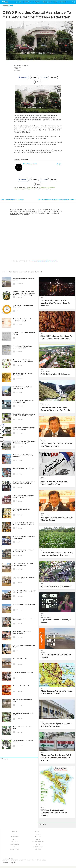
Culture (43, 479)
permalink (47, 189)
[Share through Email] (38, 82)
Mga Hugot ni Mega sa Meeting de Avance (57, 621)
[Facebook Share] (23, 78)
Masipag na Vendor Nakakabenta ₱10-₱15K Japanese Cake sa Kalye (24, 524)
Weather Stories (45, 372)
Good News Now (50, 187)
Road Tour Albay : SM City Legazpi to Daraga (24, 646)
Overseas (37, 2)
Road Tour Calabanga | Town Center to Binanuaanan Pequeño (24, 442)
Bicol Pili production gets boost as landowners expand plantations (56, 337)
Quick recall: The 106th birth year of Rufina (24, 334)
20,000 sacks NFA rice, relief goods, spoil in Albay (54, 483)
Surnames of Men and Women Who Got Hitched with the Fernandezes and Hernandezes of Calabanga (24, 294)
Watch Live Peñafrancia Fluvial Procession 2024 (23, 374)
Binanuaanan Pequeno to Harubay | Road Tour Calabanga (24, 429)
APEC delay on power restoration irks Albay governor (57, 445)
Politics (43, 441)
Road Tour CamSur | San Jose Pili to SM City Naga (24, 551)
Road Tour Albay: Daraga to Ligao (24, 605)
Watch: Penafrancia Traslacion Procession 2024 (23, 388)
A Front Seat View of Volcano (22, 659)
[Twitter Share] (34, 78)
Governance (18, 189)
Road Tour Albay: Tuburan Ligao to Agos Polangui (24, 592)
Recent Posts (25, 160)
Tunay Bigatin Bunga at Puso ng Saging (23, 714)
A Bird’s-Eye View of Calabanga (55, 374)
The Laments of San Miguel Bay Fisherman (23, 456)
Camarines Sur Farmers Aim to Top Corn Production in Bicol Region (57, 554)
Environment (14, 837)
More (55, 2)
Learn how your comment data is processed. (45, 261)
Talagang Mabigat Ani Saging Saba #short (24, 728)
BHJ (14, 847)
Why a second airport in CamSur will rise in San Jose (56, 725)
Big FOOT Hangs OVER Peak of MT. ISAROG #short (23, 401)
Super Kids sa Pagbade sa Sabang (24, 469)
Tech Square (47, 2)
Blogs (38, 844)
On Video (18, 2)
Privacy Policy (14, 849)
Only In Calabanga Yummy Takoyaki (21, 510)
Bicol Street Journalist (30, 164)
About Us (38, 849)
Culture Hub (27, 2)
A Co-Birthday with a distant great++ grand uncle (22, 347)
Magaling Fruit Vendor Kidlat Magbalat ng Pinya (22, 633)
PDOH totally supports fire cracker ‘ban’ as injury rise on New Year (55, 303)
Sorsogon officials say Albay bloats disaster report (57, 519)
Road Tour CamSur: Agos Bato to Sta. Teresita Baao (24, 578)
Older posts (4, 759)
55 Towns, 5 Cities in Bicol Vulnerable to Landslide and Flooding (54, 813)
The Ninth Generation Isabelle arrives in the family (22, 320)
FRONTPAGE (14, 832)
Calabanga (42, 187)
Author (17, 160)
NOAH (38, 839)
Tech (14, 834)
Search (74, 6)
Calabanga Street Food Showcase (23, 686)
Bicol (30, 187)
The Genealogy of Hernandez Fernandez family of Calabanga (23, 361)
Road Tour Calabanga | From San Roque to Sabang (23, 497)
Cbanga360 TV (38, 847)
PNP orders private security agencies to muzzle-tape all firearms (57, 200)
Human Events (14, 844)
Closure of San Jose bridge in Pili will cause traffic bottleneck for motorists (56, 758)
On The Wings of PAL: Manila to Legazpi (24, 279)
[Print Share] (54, 78)
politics (24, 189)
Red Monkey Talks (45, 618)
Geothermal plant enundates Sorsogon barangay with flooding (56, 409)
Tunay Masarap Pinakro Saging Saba (23, 701)
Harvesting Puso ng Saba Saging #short (23, 741)
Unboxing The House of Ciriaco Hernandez (23, 306)
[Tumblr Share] (44, 78)
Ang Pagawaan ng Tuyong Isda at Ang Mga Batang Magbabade (24, 483)
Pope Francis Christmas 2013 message (12, 200)
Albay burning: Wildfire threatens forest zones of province (56, 692)
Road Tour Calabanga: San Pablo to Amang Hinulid (24, 537)
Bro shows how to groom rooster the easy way (24, 619)
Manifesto (63, 2)
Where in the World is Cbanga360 (56, 586)
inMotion (43, 652)
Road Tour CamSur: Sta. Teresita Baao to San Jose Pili (23, 565)
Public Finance (31, 189)
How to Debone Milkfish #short (23, 673)
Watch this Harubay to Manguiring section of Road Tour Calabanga (24, 415)
